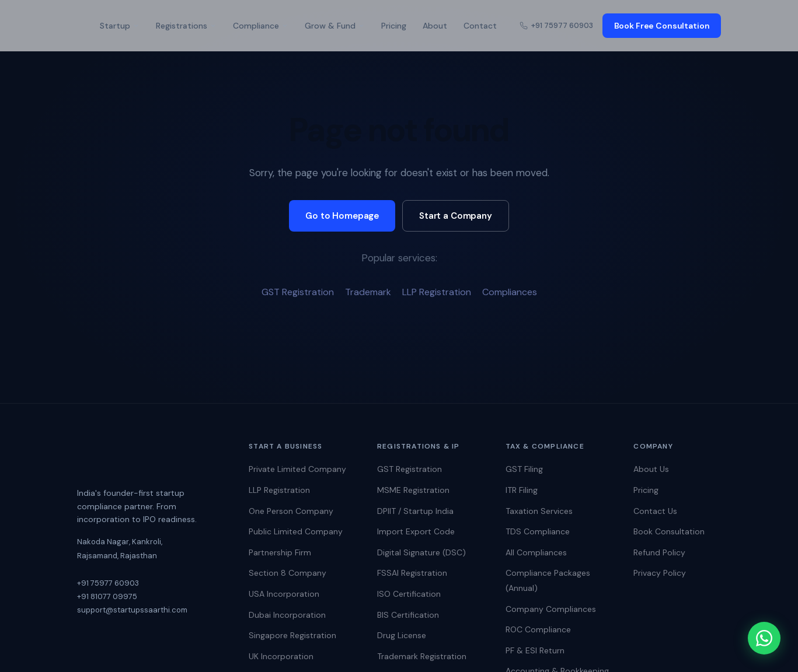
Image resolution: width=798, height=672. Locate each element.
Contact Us (655, 511)
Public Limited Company (296, 531)
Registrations (186, 26)
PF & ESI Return (535, 650)
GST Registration (298, 292)
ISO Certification (409, 594)
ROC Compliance (538, 629)
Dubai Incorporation (287, 615)
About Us (651, 469)
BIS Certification (408, 615)
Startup (120, 26)
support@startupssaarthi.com (132, 610)
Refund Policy (659, 552)
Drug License (402, 635)
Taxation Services (539, 511)
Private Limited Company (297, 469)
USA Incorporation (284, 594)
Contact (480, 26)
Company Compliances (551, 609)
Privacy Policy (660, 573)
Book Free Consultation (662, 26)
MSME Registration (413, 490)
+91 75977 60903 (556, 25)
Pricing (394, 26)
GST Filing (524, 469)
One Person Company (291, 511)
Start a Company (456, 216)
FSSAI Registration (412, 573)
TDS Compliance (538, 531)
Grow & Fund (335, 26)
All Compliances (536, 552)
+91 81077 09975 (107, 596)
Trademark (368, 292)
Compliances (510, 292)
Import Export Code (416, 531)
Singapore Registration (292, 635)
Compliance (261, 26)
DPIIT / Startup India (415, 511)
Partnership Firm (280, 552)
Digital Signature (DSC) (421, 552)
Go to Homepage (342, 216)
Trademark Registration (422, 656)
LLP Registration (437, 292)
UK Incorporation (281, 656)
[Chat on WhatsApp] (763, 637)
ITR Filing (522, 490)
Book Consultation (669, 531)
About (435, 26)
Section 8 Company (288, 573)
